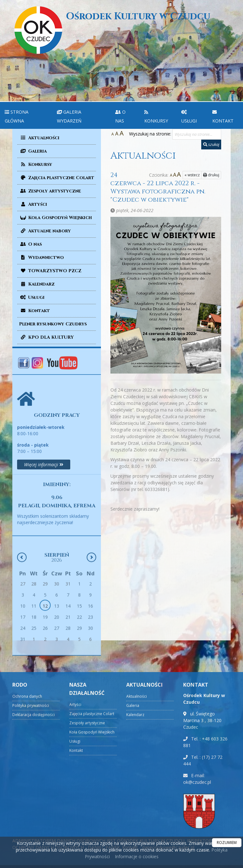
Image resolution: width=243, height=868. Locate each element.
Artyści (33, 204)
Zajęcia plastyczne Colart (57, 178)
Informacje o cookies (137, 856)
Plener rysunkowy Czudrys (53, 324)
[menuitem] (26, 115)
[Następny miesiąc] (91, 624)
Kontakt (223, 116)
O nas (120, 116)
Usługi (189, 116)
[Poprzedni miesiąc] (22, 624)
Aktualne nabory (45, 231)
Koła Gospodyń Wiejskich (55, 218)
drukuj (211, 175)
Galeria (33, 151)
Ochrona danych (27, 834)
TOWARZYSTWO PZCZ (50, 271)
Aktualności (39, 138)
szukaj (211, 144)
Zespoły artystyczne (50, 191)
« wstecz (192, 175)
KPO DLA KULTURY (46, 337)
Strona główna (17, 116)
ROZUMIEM (227, 843)
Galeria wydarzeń (69, 116)
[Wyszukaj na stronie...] (197, 134)
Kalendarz (37, 284)
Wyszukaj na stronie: (150, 134)
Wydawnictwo (41, 258)
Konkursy (156, 116)
